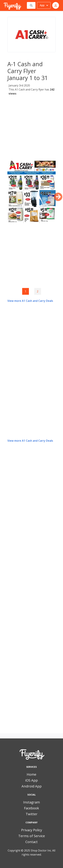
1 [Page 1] (25, 291)
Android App (32, 786)
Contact (32, 842)
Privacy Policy (32, 830)
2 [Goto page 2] (38, 291)
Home (32, 774)
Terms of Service (32, 836)
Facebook (32, 808)
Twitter (32, 814)
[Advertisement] (32, 129)
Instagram (32, 802)
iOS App (32, 780)
